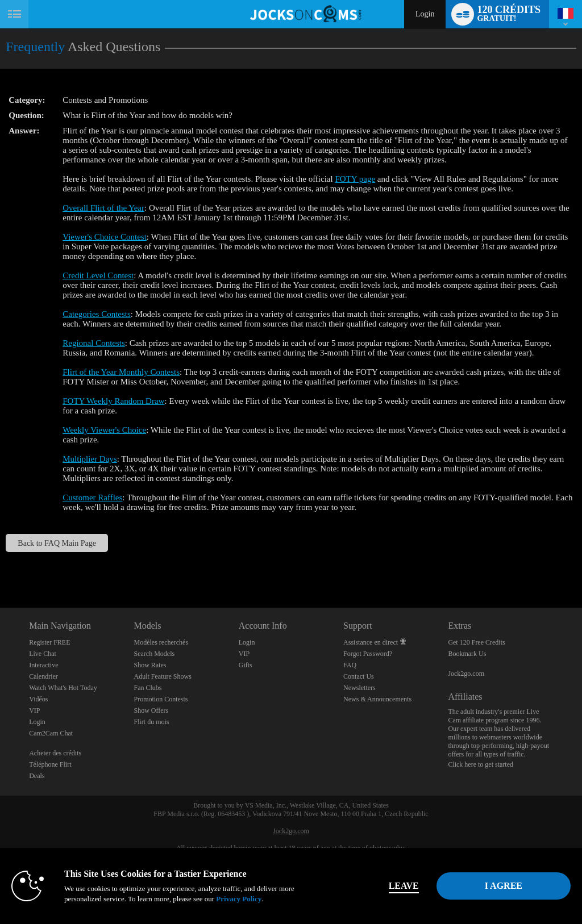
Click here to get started (481, 764)
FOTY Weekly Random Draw (113, 401)
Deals (37, 776)
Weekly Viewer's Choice (104, 430)
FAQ (350, 665)
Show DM (0, 565)
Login (425, 14)
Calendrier (43, 676)
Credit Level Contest (98, 275)
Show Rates (150, 665)
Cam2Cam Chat (51, 733)
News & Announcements (377, 699)
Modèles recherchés (161, 642)
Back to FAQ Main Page (57, 543)
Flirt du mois (151, 722)
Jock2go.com (466, 674)
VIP (34, 710)
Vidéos (38, 699)
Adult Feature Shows (162, 676)
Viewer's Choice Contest (105, 237)
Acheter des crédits (55, 753)
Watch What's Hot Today (63, 688)
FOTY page (355, 179)
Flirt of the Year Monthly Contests (121, 372)
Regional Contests (94, 343)
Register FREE (49, 642)
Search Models (154, 654)
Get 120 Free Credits (476, 642)
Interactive (43, 665)
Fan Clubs (147, 688)
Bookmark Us (467, 654)
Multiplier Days (90, 459)
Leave (404, 886)
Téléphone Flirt (50, 764)
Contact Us (359, 676)
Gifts (246, 665)
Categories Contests (97, 314)
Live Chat (43, 654)
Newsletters (359, 688)
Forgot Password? (368, 654)
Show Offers (151, 710)
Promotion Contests (161, 699)
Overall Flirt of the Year (103, 208)
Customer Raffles (92, 497)
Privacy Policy (239, 899)
